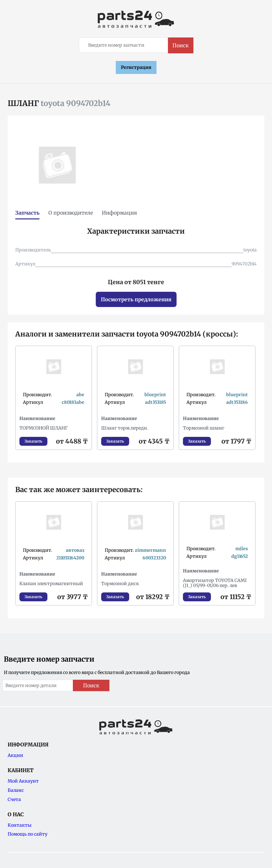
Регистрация (136, 67)
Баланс (16, 790)
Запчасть (27, 213)
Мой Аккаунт (23, 781)
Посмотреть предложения (136, 299)
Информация (119, 213)
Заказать (33, 441)
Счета (14, 799)
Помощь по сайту (28, 834)
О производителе (71, 213)
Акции (15, 755)
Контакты (20, 825)
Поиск (181, 45)
